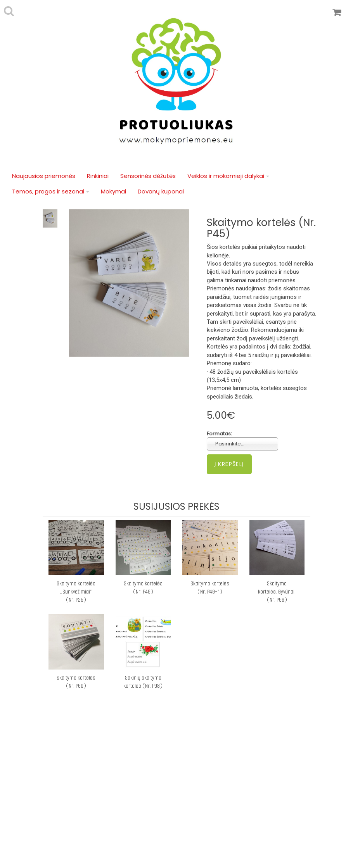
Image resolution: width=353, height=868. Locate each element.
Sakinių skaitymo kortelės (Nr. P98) (143, 682)
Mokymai (113, 191)
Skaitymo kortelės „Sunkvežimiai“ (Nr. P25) (76, 591)
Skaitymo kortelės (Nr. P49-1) (210, 588)
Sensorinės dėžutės (148, 176)
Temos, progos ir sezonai (51, 191)
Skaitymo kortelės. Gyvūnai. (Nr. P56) (277, 591)
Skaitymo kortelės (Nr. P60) (76, 682)
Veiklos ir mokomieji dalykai (228, 176)
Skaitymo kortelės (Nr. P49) (143, 588)
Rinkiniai (98, 176)
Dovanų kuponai (161, 191)
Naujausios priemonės (44, 176)
